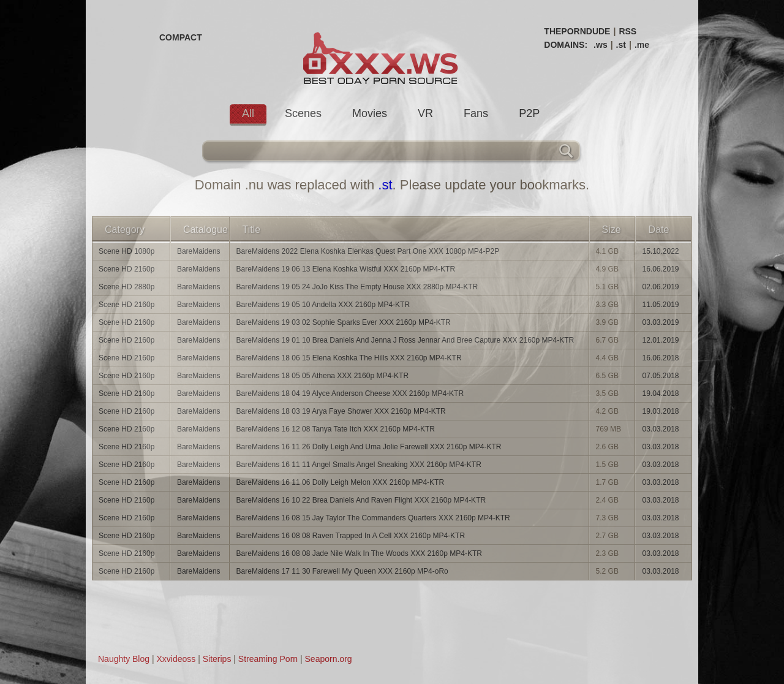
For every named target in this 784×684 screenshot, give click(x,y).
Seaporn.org (329, 659)
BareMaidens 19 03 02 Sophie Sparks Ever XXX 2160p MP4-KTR (344, 322)
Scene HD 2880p (126, 287)
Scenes (303, 113)
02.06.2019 (660, 287)
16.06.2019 (660, 269)
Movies (370, 113)
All (248, 113)
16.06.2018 (660, 358)
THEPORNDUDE (577, 31)
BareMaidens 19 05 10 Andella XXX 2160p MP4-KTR (323, 305)
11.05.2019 (660, 305)
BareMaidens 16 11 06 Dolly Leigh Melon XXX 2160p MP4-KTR (341, 482)
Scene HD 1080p (126, 251)
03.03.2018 (660, 429)
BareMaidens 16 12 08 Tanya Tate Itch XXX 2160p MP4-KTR (336, 429)
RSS (628, 31)
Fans (476, 113)
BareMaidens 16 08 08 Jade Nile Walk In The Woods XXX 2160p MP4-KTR (359, 553)
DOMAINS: (566, 45)
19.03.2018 (660, 411)
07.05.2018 (660, 376)
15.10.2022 (660, 251)
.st (621, 45)
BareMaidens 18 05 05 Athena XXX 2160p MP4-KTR (323, 376)
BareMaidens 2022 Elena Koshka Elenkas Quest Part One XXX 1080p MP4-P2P (368, 251)
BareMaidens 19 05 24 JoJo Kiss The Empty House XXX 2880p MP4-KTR (357, 287)
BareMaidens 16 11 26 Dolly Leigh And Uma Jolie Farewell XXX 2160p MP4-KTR (369, 447)
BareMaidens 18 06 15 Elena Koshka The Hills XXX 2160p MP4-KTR (349, 358)
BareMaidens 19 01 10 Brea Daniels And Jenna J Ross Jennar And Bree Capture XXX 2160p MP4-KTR (405, 340)
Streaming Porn (268, 659)
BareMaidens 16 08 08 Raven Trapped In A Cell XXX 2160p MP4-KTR (351, 536)
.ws (601, 45)
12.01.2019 (660, 340)
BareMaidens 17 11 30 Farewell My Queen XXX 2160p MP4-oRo (342, 571)
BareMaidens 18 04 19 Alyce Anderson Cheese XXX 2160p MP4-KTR (350, 393)
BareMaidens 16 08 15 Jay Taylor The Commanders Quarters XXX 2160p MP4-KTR (373, 518)
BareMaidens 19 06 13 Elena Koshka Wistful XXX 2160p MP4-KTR (346, 269)
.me (642, 45)
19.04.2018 (660, 393)
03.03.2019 (660, 322)
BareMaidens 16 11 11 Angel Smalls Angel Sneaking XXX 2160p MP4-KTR (359, 465)
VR (425, 113)
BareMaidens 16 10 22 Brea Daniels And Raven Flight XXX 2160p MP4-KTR (361, 500)
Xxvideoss (176, 659)
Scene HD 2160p (126, 269)
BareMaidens (199, 251)
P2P (529, 113)
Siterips (217, 659)
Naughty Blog (124, 659)
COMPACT (181, 37)
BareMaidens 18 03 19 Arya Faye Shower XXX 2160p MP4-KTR (341, 411)
